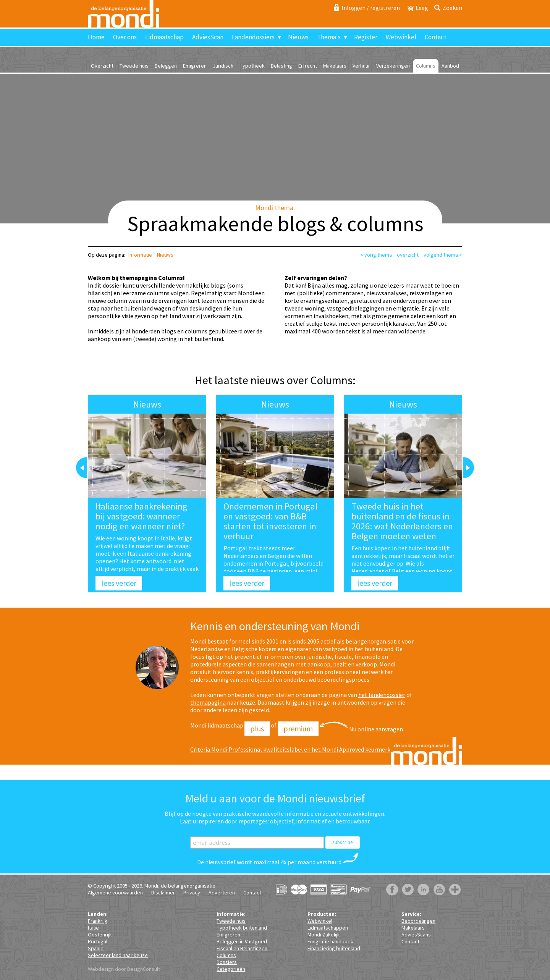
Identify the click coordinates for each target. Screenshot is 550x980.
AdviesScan (208, 37)
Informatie (140, 255)
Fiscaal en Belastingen (242, 948)
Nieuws (298, 37)
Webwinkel (401, 37)
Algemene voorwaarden (115, 893)
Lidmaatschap (164, 37)
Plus (257, 729)
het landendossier (382, 695)
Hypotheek (252, 66)
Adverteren (222, 893)
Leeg (422, 8)
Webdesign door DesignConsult (124, 969)
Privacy (192, 893)
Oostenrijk (100, 935)
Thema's (329, 37)
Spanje (96, 948)
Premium (298, 729)
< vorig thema (376, 255)
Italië (93, 928)
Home (96, 37)
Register (366, 37)
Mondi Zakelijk (324, 935)
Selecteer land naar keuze (118, 955)
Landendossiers (253, 37)
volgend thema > (443, 255)
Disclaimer (163, 893)
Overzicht (102, 66)
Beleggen (166, 66)
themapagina (208, 702)
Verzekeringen (393, 66)
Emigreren (195, 66)
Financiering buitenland (334, 948)
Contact (436, 37)
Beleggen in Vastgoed (242, 941)
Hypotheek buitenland (242, 928)
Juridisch (223, 66)
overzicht (408, 255)
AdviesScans (416, 935)
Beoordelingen (418, 921)
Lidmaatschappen (328, 928)
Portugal (98, 941)
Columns (426, 66)
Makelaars (335, 66)
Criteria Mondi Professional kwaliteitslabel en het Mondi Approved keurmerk (290, 749)
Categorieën (231, 969)
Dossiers (227, 962)
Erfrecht (308, 66)
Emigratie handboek (330, 941)
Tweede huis (134, 66)
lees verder (119, 583)
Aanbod (450, 66)
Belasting (281, 66)
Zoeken (452, 8)
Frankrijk (98, 921)
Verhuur (361, 66)
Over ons (125, 37)
